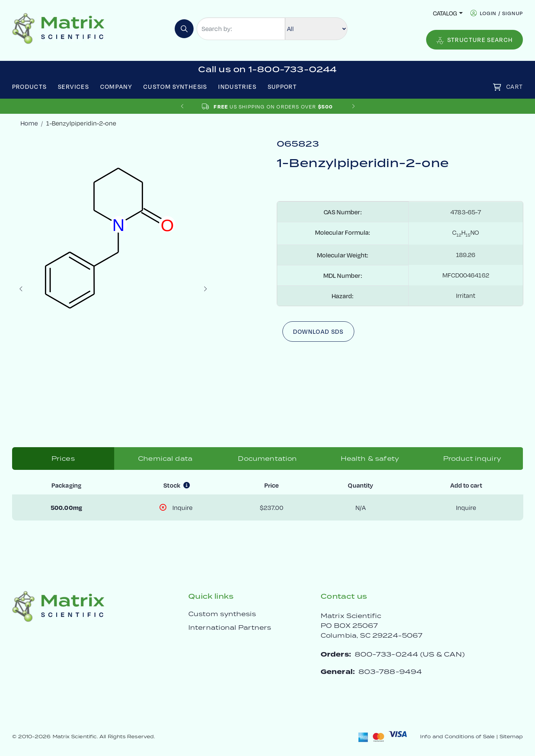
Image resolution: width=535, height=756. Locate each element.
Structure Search (475, 40)
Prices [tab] (63, 459)
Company (116, 86)
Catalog (445, 13)
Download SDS (318, 331)
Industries (237, 86)
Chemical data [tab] (165, 459)
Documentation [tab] (267, 459)
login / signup (502, 13)
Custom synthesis (222, 614)
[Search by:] (241, 29)
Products (29, 86)
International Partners (230, 627)
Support (282, 86)
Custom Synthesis (175, 86)
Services (73, 86)
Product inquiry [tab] (472, 459)
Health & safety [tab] (370, 459)
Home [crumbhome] (29, 123)
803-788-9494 (390, 672)
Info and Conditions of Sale (457, 737)
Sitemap (511, 737)
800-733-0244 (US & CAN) (410, 654)
